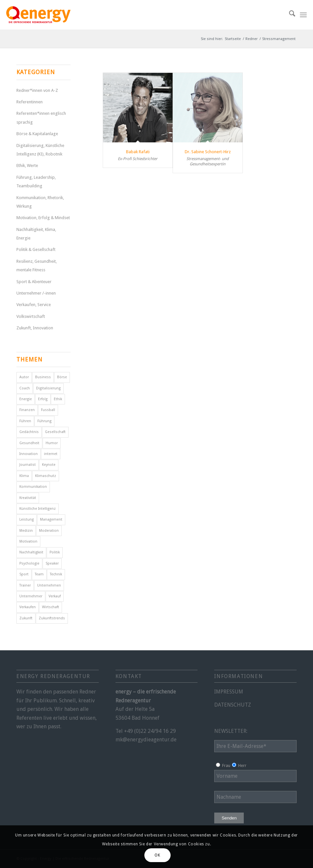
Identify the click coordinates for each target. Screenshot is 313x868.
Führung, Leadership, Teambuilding (36, 182)
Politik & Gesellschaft (36, 249)
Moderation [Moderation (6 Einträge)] (49, 531)
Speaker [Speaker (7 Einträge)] (52, 563)
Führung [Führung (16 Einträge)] (44, 421)
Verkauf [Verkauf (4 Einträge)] (55, 596)
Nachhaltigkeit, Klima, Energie (36, 234)
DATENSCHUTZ (233, 705)
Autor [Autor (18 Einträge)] (24, 377)
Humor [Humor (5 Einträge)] (52, 443)
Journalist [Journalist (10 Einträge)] (28, 465)
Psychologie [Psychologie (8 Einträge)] (29, 563)
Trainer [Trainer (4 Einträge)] (25, 585)
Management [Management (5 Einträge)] (51, 519)
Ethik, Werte (27, 165)
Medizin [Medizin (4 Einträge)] (26, 531)
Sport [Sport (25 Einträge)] (24, 574)
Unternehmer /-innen (36, 293)
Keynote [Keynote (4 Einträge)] (49, 465)
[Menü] (303, 15)
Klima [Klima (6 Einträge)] (24, 476)
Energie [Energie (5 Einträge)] (26, 399)
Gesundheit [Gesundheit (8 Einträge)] (29, 443)
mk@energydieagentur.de (146, 740)
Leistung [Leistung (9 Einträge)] (27, 519)
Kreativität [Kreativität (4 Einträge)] (28, 498)
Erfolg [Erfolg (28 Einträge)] (43, 399)
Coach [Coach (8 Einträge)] (25, 388)
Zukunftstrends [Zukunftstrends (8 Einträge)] (52, 618)
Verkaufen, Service (34, 305)
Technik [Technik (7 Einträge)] (56, 574)
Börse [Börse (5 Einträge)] (62, 377)
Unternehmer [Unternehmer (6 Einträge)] (31, 596)
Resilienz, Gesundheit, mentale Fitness (37, 266)
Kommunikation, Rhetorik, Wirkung (40, 202)
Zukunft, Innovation (35, 328)
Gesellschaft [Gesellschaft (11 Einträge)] (55, 432)
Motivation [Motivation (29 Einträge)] (28, 541)
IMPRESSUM (229, 692)
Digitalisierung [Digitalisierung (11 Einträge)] (48, 388)
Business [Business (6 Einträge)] (43, 377)
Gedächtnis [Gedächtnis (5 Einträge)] (29, 432)
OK (157, 855)
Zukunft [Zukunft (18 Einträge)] (26, 618)
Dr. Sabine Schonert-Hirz (208, 152)
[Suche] (289, 15)
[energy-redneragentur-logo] (38, 15)
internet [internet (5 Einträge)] (51, 454)
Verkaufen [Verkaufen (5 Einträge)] (28, 607)
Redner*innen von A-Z (37, 90)
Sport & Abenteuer (34, 282)
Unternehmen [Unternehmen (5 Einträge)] (49, 585)
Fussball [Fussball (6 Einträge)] (48, 410)
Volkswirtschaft (31, 316)
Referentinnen (30, 102)
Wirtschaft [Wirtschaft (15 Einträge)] (51, 607)
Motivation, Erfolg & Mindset (43, 218)
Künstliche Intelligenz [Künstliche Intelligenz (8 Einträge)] (38, 509)
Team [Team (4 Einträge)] (39, 574)
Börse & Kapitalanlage (37, 134)
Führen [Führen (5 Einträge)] (25, 421)
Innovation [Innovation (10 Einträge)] (29, 454)
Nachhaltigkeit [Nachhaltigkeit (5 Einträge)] (31, 552)
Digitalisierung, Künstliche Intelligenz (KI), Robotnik (40, 150)
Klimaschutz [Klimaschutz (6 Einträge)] (46, 476)
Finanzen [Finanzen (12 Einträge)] (27, 410)
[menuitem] (289, 15)
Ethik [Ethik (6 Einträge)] (58, 399)
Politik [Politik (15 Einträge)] (55, 552)
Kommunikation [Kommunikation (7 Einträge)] (33, 487)
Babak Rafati (138, 152)
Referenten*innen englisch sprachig (41, 118)
